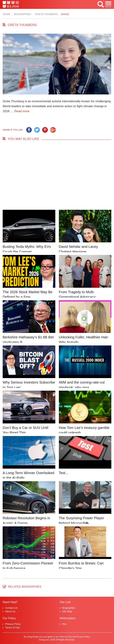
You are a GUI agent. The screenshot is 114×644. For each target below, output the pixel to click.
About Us (10, 611)
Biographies (22, 14)
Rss (64, 624)
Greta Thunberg (46, 14)
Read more (22, 111)
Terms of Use (12, 628)
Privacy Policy (13, 624)
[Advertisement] (57, 177)
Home (6, 14)
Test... (64, 473)
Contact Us (11, 608)
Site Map (67, 611)
